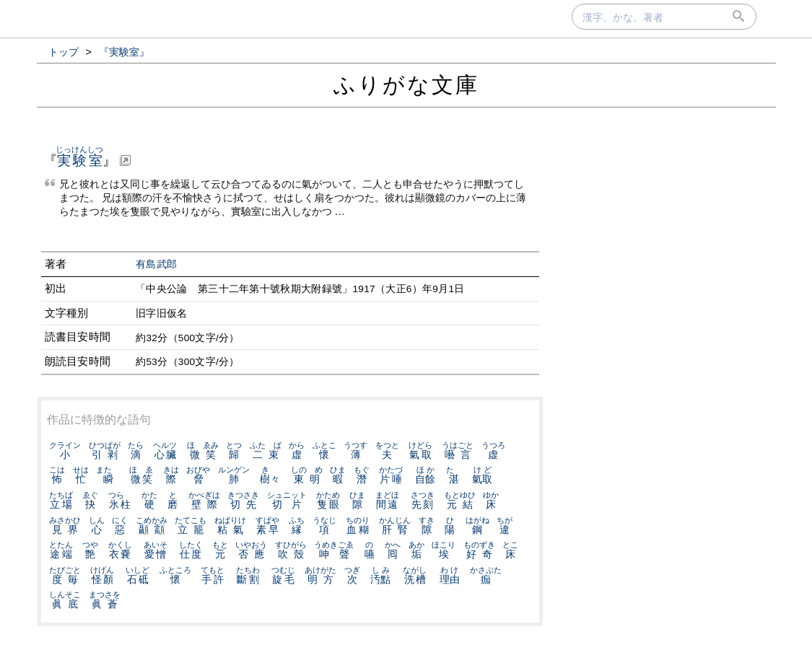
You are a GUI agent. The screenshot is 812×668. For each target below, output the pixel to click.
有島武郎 (156, 264)
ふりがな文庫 (406, 85)
